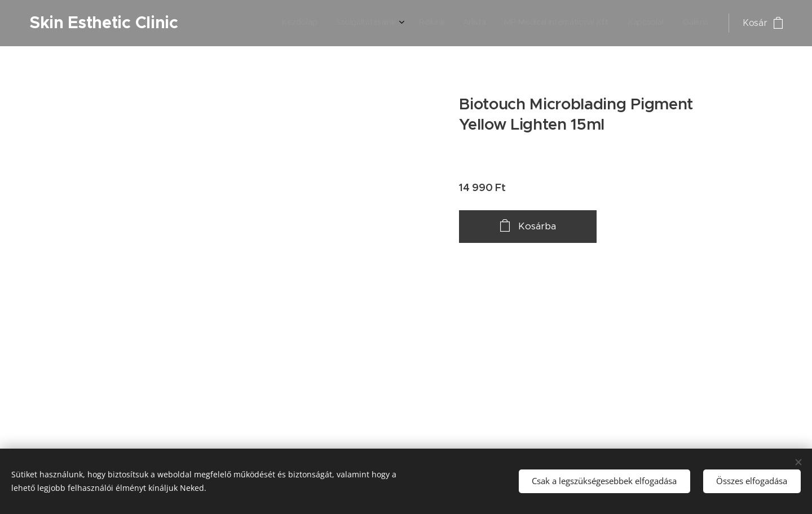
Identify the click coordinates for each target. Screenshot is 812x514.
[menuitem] (597, 23)
